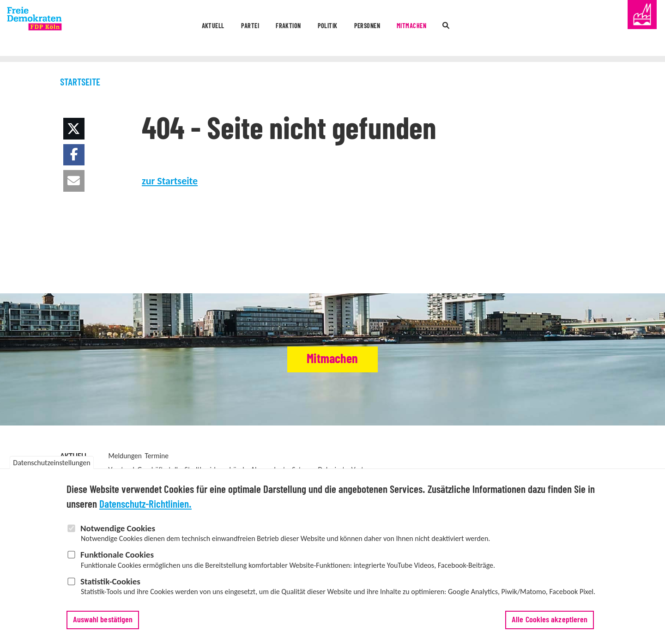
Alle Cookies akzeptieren (550, 620)
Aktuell (157, 29)
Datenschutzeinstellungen (51, 463)
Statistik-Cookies (110, 581)
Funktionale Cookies (117, 555)
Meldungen (125, 456)
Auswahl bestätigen (103, 620)
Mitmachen (449, 29)
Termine (157, 456)
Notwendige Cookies (118, 528)
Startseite (80, 82)
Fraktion (268, 29)
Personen (384, 29)
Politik (325, 29)
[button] (74, 129)
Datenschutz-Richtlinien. (145, 505)
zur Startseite (170, 181)
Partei (211, 29)
